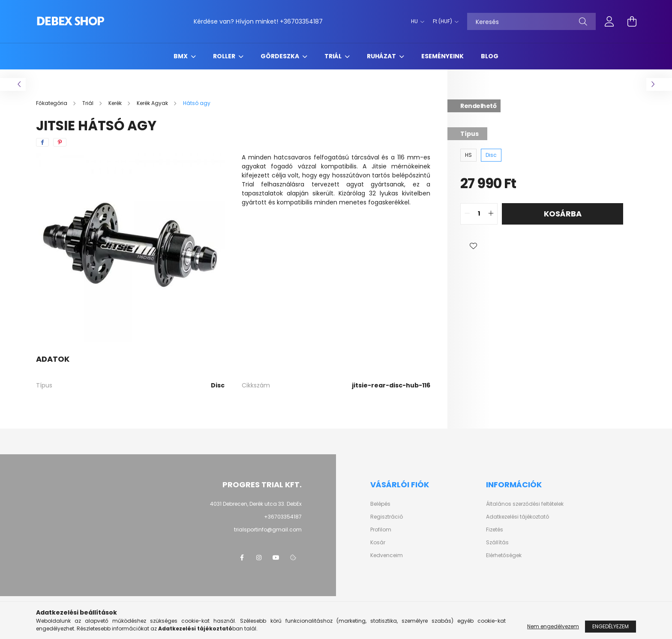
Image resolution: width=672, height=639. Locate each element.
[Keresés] (531, 21)
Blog (490, 56)
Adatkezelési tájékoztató (517, 517)
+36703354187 (301, 21)
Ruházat (382, 56)
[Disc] (491, 155)
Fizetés (495, 530)
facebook (242, 558)
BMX (181, 56)
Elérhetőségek (504, 555)
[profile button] (609, 21)
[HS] (468, 155)
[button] (473, 246)
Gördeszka (280, 56)
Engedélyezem (610, 626)
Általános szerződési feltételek (525, 504)
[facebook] (42, 142)
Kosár (378, 543)
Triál (334, 56)
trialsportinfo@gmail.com (268, 529)
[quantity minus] (467, 214)
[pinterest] (60, 142)
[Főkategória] (52, 103)
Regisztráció (387, 517)
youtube (276, 558)
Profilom (381, 530)
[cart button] (632, 21)
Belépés (380, 504)
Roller (225, 56)
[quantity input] (479, 214)
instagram (259, 558)
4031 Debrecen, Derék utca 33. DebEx (256, 504)
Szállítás (497, 543)
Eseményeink (442, 56)
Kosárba (563, 214)
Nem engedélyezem (553, 626)
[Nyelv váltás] (415, 21)
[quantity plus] (491, 214)
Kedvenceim (387, 555)
